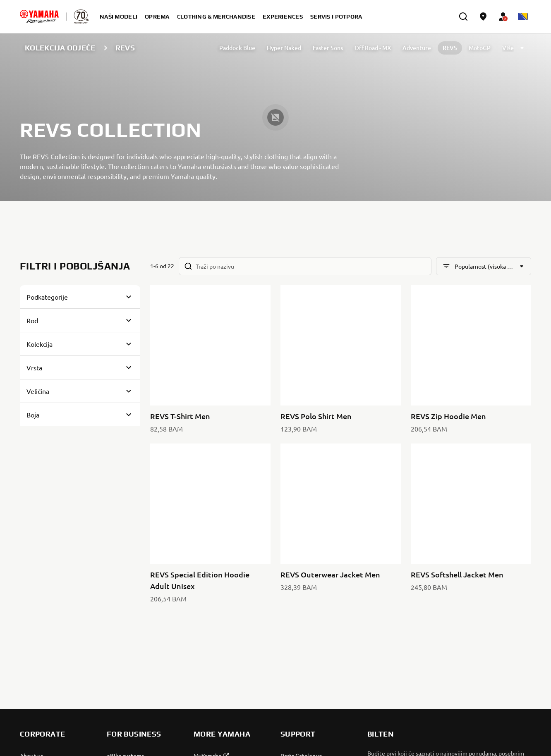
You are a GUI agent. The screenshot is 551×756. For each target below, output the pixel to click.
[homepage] (39, 17)
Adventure (417, 48)
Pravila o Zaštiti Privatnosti (492, 615)
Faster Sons (328, 48)
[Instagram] (524, 640)
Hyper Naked (284, 48)
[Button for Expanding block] (80, 297)
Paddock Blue (237, 48)
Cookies (471, 734)
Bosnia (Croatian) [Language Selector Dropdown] (54, 734)
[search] (463, 17)
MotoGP (480, 48)
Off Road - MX (373, 48)
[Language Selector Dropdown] (523, 17)
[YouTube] (487, 640)
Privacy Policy (436, 734)
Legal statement (510, 734)
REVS (450, 48)
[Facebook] (505, 640)
